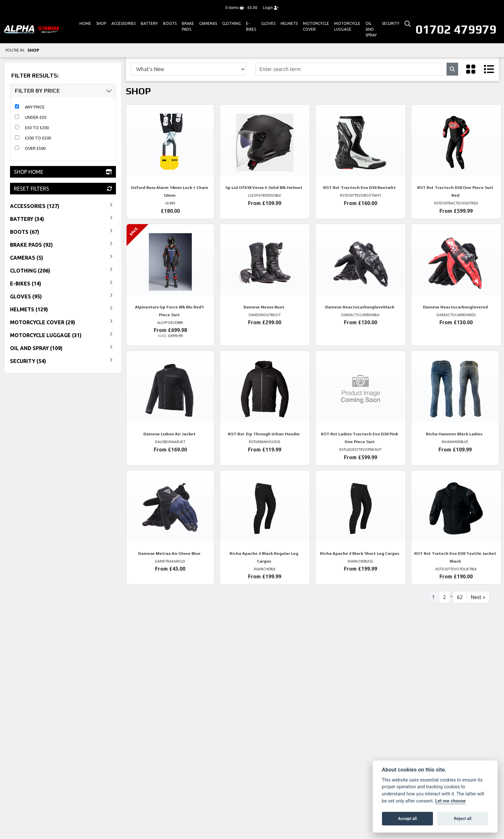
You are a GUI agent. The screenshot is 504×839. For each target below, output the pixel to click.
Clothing (231, 23)
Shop (101, 23)
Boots (170, 23)
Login (271, 8)
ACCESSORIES (123, 23)
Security (391, 23)
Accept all (407, 818)
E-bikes (251, 26)
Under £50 (36, 117)
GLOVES (268, 23)
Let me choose (451, 801)
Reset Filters (63, 189)
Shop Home (63, 172)
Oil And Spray (371, 29)
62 (460, 597)
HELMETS (289, 23)
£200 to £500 (38, 138)
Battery (149, 23)
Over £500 (35, 148)
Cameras (208, 23)
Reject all (463, 818)
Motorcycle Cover (316, 26)
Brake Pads (188, 26)
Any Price (35, 107)
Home (85, 23)
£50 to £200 (37, 128)
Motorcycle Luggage (347, 26)
